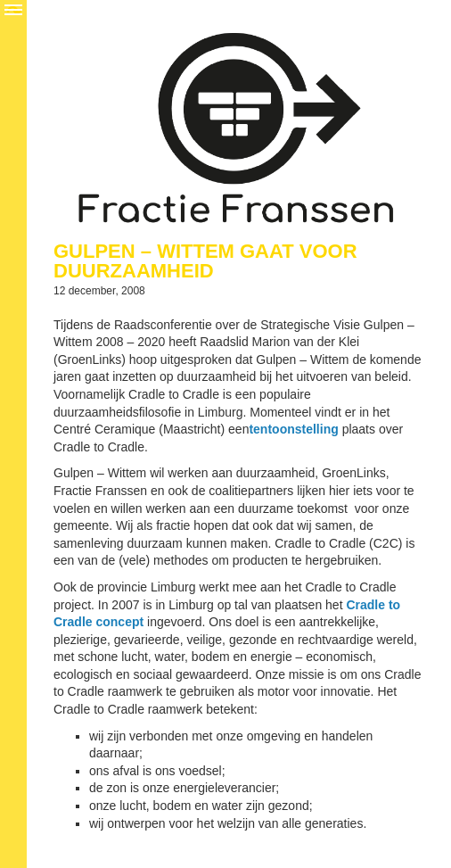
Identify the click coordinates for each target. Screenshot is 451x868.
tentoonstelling (293, 429)
